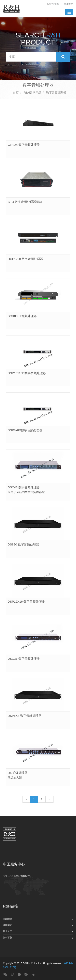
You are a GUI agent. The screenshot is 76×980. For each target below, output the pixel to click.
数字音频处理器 (56, 93)
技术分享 (7, 931)
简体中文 (69, 4)
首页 (16, 93)
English (55, 4)
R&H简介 (8, 919)
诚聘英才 (7, 925)
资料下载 (7, 937)
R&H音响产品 (32, 93)
